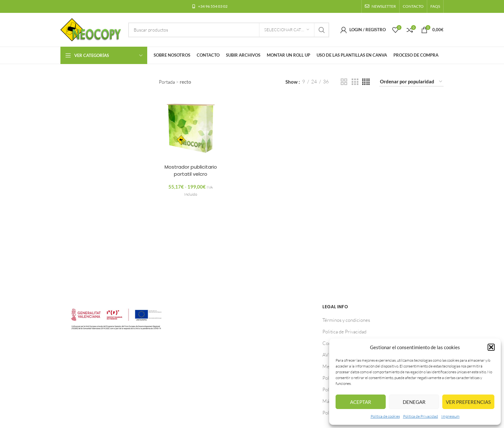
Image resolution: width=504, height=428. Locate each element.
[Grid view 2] (344, 82)
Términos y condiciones (346, 320)
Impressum (450, 416)
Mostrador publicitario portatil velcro (191, 170)
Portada (167, 82)
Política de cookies (385, 416)
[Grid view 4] (366, 82)
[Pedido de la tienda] (411, 82)
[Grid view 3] (355, 82)
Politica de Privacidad (421, 416)
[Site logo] (91, 29)
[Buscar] (229, 30)
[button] (491, 347)
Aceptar (361, 402)
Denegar (414, 402)
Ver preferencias (468, 402)
